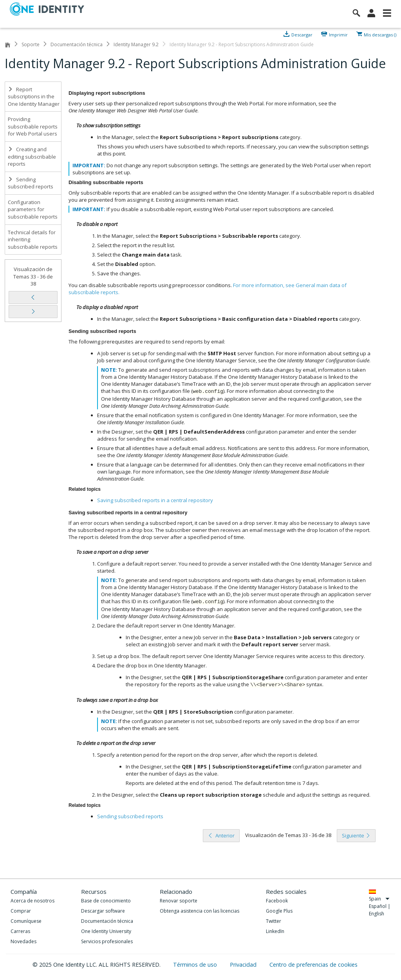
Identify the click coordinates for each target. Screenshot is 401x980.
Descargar (302, 34)
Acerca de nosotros (33, 901)
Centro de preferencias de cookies (313, 965)
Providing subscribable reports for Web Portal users (33, 126)
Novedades (23, 941)
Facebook (277, 901)
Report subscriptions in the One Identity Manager (34, 97)
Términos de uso (196, 965)
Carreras (20, 931)
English (377, 914)
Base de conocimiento (106, 901)
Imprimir (338, 34)
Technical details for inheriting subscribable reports (33, 240)
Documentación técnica (77, 44)
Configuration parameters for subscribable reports (33, 209)
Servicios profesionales (107, 941)
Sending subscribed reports (31, 183)
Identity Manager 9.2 (136, 44)
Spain (379, 899)
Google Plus (279, 911)
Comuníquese (26, 921)
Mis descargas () (380, 34)
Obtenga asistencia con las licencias (200, 911)
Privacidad (244, 965)
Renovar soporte (179, 901)
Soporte (31, 44)
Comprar (21, 911)
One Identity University (106, 931)
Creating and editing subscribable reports (32, 156)
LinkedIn (275, 931)
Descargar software (103, 911)
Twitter (274, 921)
